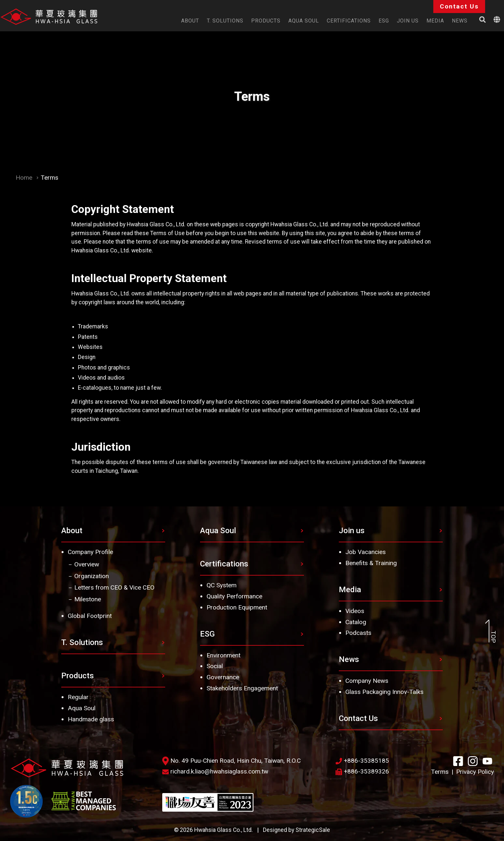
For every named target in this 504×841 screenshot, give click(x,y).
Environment (223, 655)
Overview (87, 564)
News (349, 659)
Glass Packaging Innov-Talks (384, 692)
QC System (222, 585)
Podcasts (358, 633)
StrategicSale (313, 830)
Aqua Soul (82, 708)
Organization (92, 576)
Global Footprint (90, 616)
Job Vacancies (366, 552)
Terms (440, 772)
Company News (367, 681)
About (72, 531)
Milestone (88, 599)
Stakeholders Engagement (242, 688)
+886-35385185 (362, 761)
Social (215, 666)
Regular (78, 697)
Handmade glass (91, 719)
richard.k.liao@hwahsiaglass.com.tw (215, 771)
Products (78, 676)
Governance (223, 677)
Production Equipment (237, 607)
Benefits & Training (371, 563)
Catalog (356, 622)
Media (350, 590)
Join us (352, 531)
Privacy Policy (475, 772)
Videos (355, 611)
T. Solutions (82, 642)
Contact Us (358, 718)
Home (24, 178)
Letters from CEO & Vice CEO (114, 587)
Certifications (224, 564)
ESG (207, 634)
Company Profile (90, 552)
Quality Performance (234, 596)
